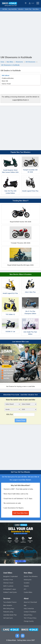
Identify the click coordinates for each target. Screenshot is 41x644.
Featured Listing (8, 612)
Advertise (31, 609)
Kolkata (6, 592)
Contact (26, 612)
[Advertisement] (20, 33)
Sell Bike (5, 9)
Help (25, 609)
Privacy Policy (32, 618)
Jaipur (14, 589)
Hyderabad (14, 576)
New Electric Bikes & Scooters (21, 274)
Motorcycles (28, 580)
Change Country (29, 621)
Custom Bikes (28, 592)
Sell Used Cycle (8, 618)
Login (31, 3)
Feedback (33, 612)
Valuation (21, 9)
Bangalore (6, 576)
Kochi (11, 583)
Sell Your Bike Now (21, 513)
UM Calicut (6, 75)
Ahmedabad (7, 589)
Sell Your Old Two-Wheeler (20, 472)
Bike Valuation (8, 605)
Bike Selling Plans (9, 609)
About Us (27, 602)
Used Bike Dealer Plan (10, 615)
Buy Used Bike (13, 9)
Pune (11, 580)
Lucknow (11, 586)
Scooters (27, 583)
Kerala (26, 3)
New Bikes (36, 9)
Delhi (5, 586)
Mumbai (6, 580)
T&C (25, 618)
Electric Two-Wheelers (31, 576)
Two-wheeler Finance (10, 602)
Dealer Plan (28, 9)
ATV (25, 589)
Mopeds (26, 586)
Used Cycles (13, 592)
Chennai (6, 583)
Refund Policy (28, 615)
